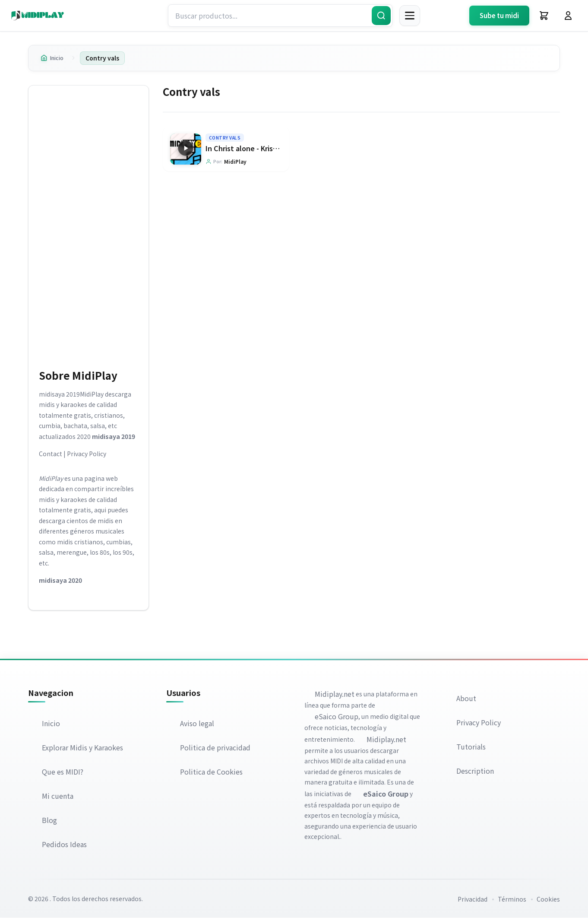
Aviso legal (197, 724)
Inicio (54, 58)
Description (475, 771)
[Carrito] (544, 16)
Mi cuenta (58, 796)
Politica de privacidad (215, 748)
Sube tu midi (499, 15)
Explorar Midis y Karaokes (82, 748)
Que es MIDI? (63, 772)
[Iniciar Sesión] (568, 16)
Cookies (548, 899)
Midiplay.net (335, 694)
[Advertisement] (89, 226)
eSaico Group (337, 717)
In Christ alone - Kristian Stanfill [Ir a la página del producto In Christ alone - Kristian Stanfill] (259, 148)
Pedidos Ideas (64, 845)
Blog (49, 820)
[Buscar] (381, 16)
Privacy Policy (87, 454)
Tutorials (471, 746)
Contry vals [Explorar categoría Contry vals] (225, 138)
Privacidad (473, 899)
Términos (512, 899)
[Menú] (410, 16)
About (466, 698)
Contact (51, 454)
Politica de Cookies (211, 772)
